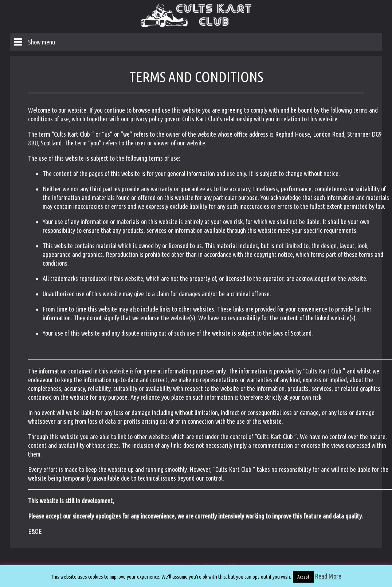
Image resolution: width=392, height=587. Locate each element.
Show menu (42, 42)
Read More (328, 576)
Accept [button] (303, 577)
